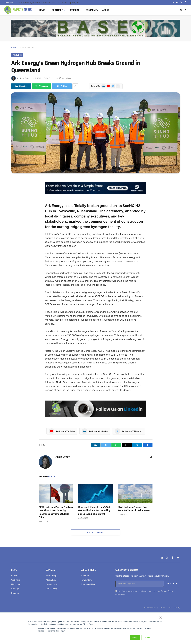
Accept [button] (135, 638)
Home (22, 47)
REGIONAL (74, 10)
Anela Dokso (25, 78)
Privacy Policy (167, 591)
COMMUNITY (92, 10)
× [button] (160, 618)
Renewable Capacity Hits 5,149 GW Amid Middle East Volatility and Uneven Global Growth (94, 510)
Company (51, 570)
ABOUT (106, 10)
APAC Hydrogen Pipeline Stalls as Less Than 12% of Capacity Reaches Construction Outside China (51, 2)
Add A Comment (95, 532)
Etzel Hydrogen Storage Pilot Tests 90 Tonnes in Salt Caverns (134, 509)
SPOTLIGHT (57, 10)
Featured (31, 47)
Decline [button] (147, 638)
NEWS (42, 10)
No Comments (51, 78)
